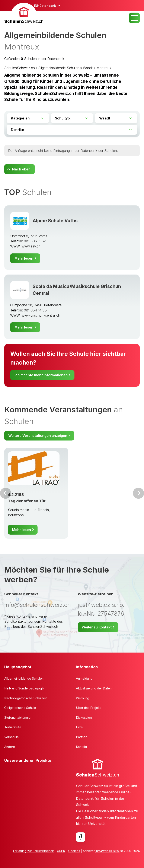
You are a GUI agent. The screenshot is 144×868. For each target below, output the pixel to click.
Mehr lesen (24, 258)
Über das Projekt (88, 708)
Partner (81, 737)
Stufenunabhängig (17, 718)
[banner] (24, 14)
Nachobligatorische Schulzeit (25, 698)
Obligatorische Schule (20, 708)
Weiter (138, 493)
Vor (6, 493)
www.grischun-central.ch (41, 315)
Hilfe (79, 727)
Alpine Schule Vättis (55, 221)
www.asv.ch (31, 246)
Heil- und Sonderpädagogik (24, 688)
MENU (134, 18)
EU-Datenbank (45, 6)
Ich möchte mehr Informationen (41, 375)
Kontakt (81, 747)
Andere (10, 747)
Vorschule (12, 737)
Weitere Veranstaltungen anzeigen (38, 436)
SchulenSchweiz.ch (20, 68)
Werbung (83, 698)
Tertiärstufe (13, 727)
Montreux (104, 68)
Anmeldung (84, 678)
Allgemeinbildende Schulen (59, 68)
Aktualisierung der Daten (94, 688)
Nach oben (21, 169)
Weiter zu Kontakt (97, 627)
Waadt (88, 68)
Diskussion (84, 718)
